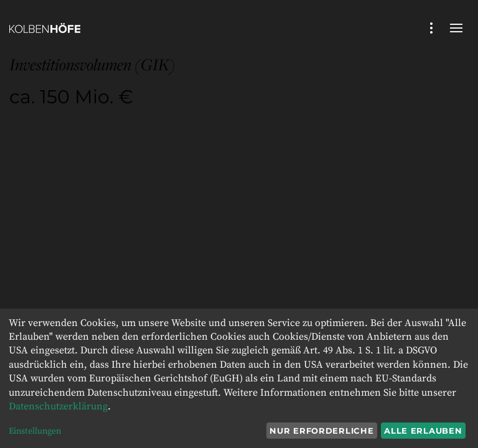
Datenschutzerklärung (58, 406)
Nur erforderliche (321, 431)
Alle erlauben (423, 431)
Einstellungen (35, 431)
